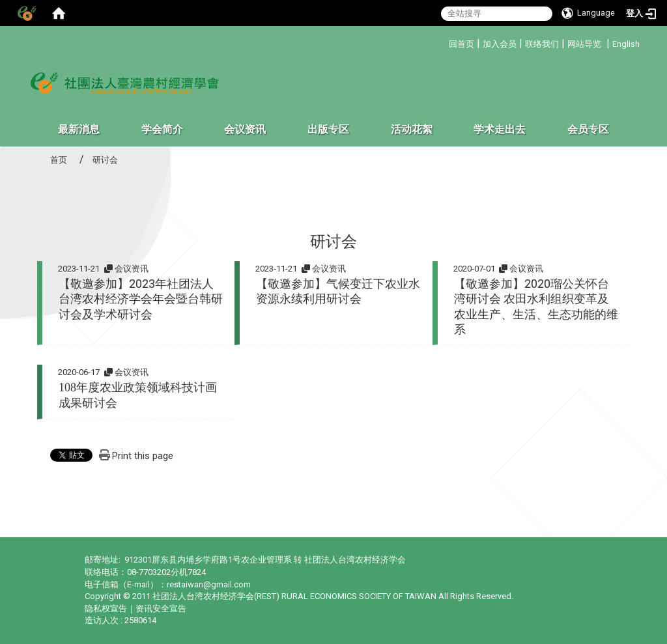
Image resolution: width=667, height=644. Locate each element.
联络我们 (542, 44)
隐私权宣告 (106, 609)
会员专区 (588, 129)
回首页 (461, 44)
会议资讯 (245, 129)
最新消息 (79, 129)
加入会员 (500, 44)
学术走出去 (500, 129)
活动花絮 (412, 129)
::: (444, 42)
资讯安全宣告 (161, 609)
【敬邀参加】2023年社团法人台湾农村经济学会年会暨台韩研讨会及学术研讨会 (141, 299)
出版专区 (328, 129)
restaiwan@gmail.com (209, 584)
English (626, 44)
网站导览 (584, 44)
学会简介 (162, 129)
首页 (59, 160)
